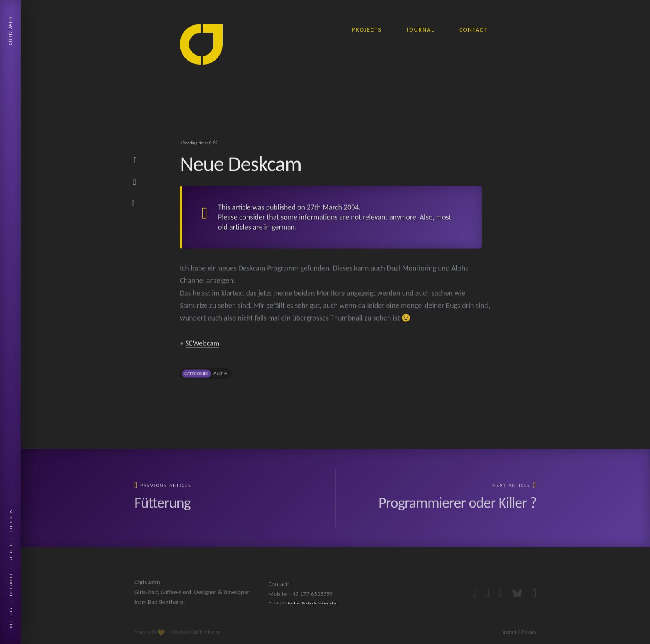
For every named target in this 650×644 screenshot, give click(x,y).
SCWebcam (202, 350)
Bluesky (11, 617)
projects (367, 28)
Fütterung (162, 508)
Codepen (11, 520)
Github (11, 552)
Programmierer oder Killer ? (457, 508)
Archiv (220, 380)
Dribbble (11, 584)
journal (421, 28)
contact (473, 28)
